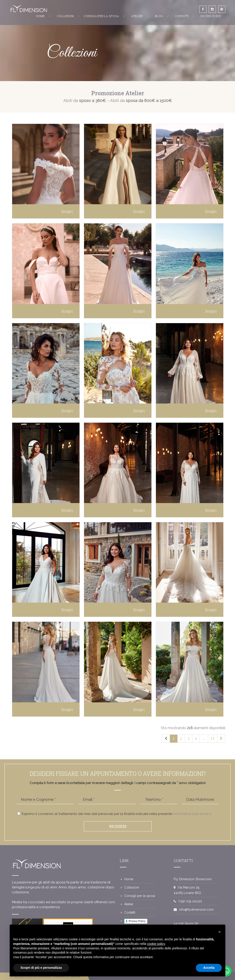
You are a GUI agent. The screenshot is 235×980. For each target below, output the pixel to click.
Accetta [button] (209, 968)
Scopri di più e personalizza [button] (41, 968)
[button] (219, 932)
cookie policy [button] (156, 944)
